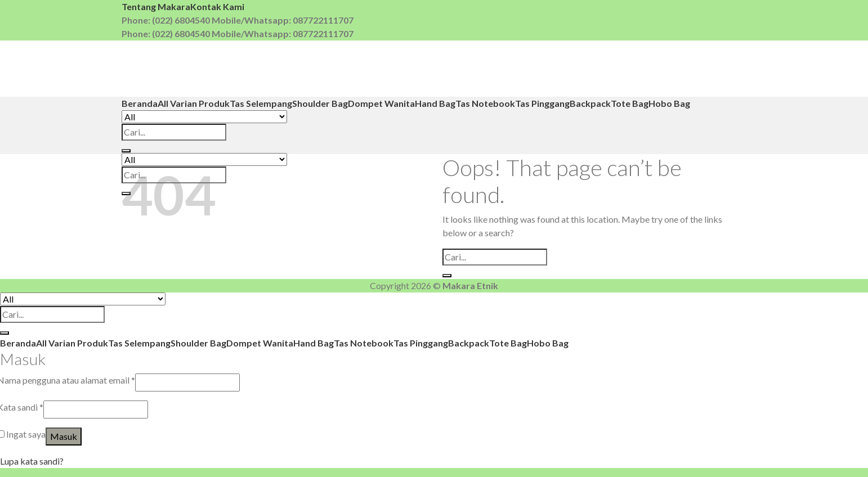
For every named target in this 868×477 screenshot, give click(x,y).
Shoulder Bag (320, 103)
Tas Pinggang (542, 103)
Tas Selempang (261, 103)
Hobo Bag (669, 103)
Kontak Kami (217, 6)
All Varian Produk (194, 103)
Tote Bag (630, 103)
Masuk (64, 436)
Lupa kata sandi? (32, 461)
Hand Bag (435, 103)
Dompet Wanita (381, 103)
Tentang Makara (156, 6)
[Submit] (126, 151)
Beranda (140, 103)
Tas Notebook (485, 103)
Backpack (590, 103)
